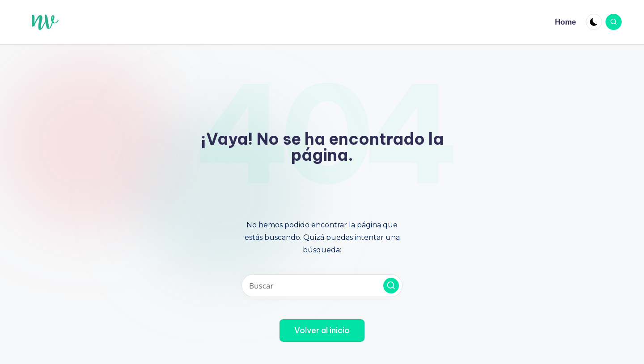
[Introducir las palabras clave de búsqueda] (322, 286)
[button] (391, 286)
